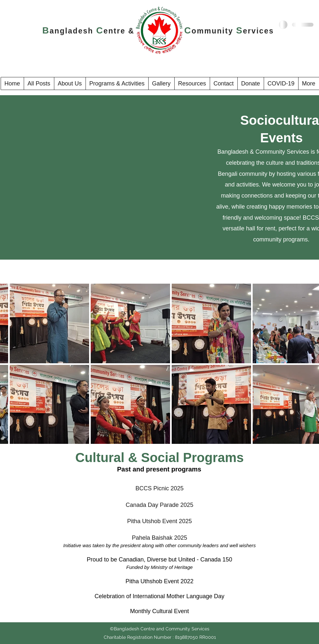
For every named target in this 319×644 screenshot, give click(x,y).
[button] (70, 84)
